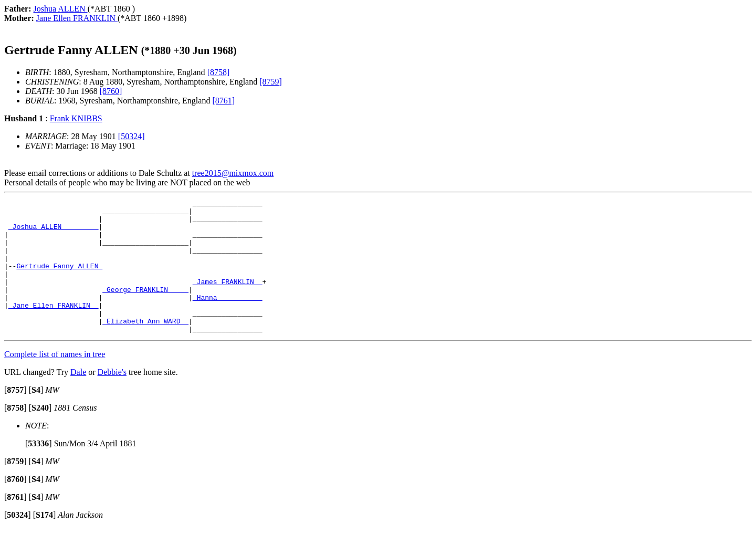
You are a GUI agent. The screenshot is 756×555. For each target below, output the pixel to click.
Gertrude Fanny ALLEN (59, 280)
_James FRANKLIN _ (228, 299)
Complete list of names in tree (55, 381)
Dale (78, 399)
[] (15, 417)
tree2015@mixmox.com (233, 173)
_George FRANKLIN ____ (145, 308)
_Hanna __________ (228, 318)
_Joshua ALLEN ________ (54, 233)
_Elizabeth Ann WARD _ (145, 346)
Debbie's (112, 399)
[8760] (111, 91)
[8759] (271, 82)
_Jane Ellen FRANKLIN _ (54, 327)
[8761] (223, 101)
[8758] (219, 72)
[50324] (132, 136)
